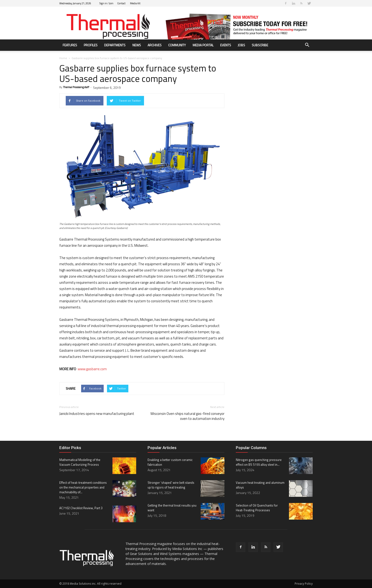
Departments (115, 45)
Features (70, 45)
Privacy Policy (304, 584)
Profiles (91, 45)
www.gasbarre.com (92, 369)
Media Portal (203, 45)
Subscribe (260, 45)
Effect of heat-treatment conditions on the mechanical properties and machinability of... (83, 487)
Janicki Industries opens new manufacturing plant (97, 414)
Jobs (241, 45)
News (137, 45)
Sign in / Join (106, 3)
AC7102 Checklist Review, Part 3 (81, 508)
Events (226, 45)
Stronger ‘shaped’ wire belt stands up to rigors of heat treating (171, 485)
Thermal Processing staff (76, 87)
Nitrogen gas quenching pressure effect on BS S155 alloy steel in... (259, 462)
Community (177, 45)
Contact (121, 3)
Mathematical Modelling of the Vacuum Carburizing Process (80, 462)
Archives (155, 45)
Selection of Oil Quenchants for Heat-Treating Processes (257, 508)
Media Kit (135, 3)
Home (63, 58)
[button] (307, 45)
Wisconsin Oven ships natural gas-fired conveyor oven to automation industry (187, 416)
